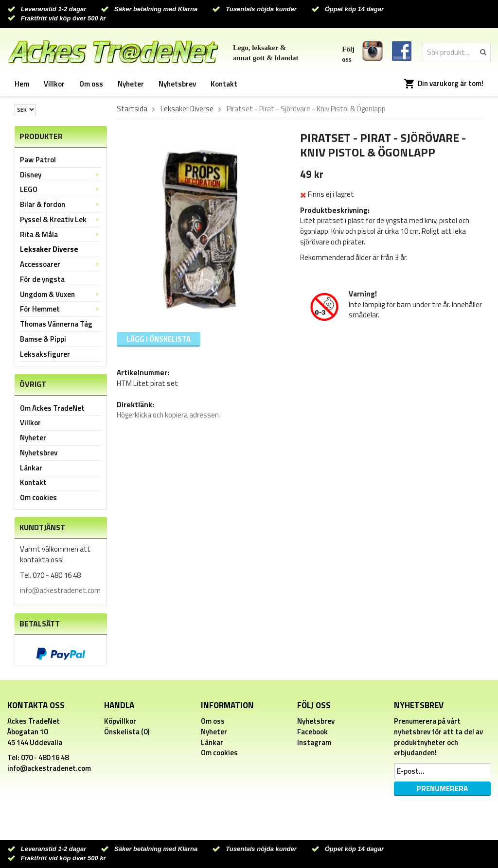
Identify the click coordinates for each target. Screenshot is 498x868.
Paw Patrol (38, 160)
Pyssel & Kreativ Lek (61, 219)
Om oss (91, 84)
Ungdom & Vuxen (61, 294)
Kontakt (224, 84)
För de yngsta (42, 279)
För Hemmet (61, 309)
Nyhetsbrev (177, 84)
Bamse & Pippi (43, 339)
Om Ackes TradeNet (52, 408)
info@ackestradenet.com (60, 590)
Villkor (54, 84)
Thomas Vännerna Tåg (56, 324)
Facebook (312, 732)
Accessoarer (61, 264)
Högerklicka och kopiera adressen (168, 415)
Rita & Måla (61, 234)
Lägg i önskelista (159, 339)
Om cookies (38, 497)
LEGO (61, 189)
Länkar (31, 468)
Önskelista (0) (127, 732)
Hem (22, 84)
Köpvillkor (120, 721)
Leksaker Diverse (49, 249)
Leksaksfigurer (45, 354)
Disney (61, 175)
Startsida (132, 109)
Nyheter (131, 84)
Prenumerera (442, 789)
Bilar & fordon (61, 204)
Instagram (314, 742)
